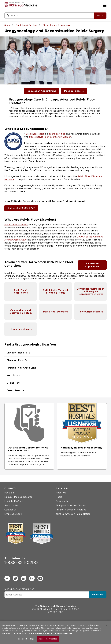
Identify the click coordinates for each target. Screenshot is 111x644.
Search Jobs (11, 505)
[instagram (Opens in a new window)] (32, 578)
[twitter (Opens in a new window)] (15, 578)
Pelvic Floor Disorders (55, 312)
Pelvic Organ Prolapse (91, 312)
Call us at (13, 208)
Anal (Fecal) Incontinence (21, 291)
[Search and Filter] (49, 16)
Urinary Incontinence (20, 329)
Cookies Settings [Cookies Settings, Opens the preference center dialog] (26, 639)
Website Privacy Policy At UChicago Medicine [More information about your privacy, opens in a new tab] (50, 633)
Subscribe (98, 595)
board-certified (57, 134)
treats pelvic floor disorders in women (50, 137)
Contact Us (10, 510)
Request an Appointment (42, 91)
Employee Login (13, 514)
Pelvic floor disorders (16, 225)
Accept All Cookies (48, 639)
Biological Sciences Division (71, 505)
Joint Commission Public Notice (73, 514)
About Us (61, 493)
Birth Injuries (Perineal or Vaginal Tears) (55, 291)
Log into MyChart (14, 501)
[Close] (107, 626)
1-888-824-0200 (21, 561)
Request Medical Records (18, 497)
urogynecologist (35, 134)
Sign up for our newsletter (19, 589)
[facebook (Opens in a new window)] (7, 578)
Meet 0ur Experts (74, 91)
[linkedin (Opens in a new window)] (24, 578)
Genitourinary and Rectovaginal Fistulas (21, 312)
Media (59, 497)
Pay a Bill (9, 493)
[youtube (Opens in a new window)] (40, 578)
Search (100, 16)
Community (62, 501)
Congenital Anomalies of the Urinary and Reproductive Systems (90, 291)
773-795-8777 (27, 208)
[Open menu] (105, 5)
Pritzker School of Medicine (71, 510)
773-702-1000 (56, 612)
